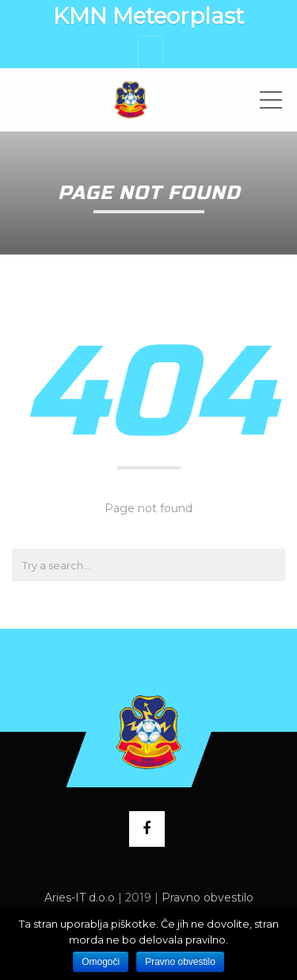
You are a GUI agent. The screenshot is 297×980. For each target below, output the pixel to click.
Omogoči (101, 962)
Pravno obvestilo (208, 898)
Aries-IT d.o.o (80, 898)
